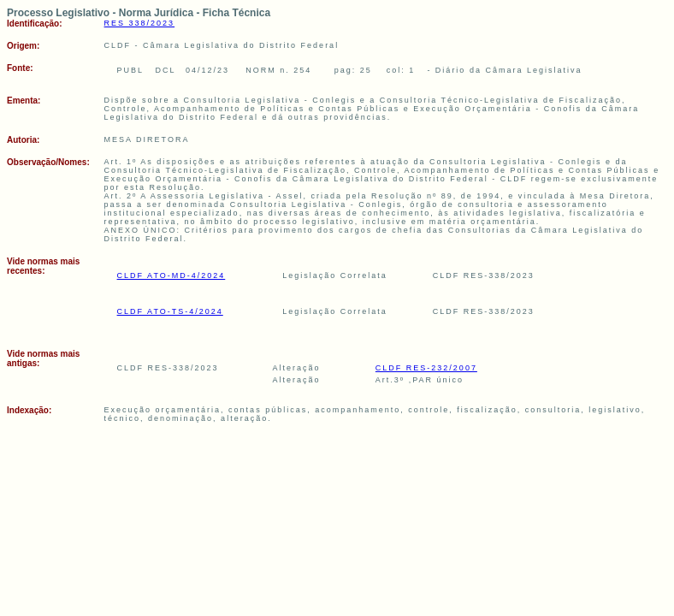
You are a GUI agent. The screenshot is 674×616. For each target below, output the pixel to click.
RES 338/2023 (140, 23)
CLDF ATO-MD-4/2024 (171, 275)
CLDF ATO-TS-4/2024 (170, 311)
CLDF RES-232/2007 (426, 368)
